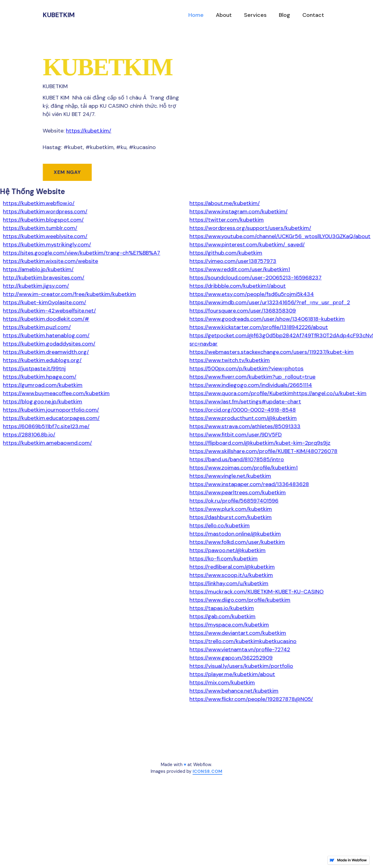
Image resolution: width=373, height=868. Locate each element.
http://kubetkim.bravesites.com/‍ (44, 278)
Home (196, 15)
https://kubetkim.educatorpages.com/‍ (51, 418)
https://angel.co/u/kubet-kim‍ (330, 393)
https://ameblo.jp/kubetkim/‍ (38, 269)
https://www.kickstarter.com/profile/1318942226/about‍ (259, 327)
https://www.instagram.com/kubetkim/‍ (239, 211)
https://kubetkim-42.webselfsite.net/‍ (50, 311)
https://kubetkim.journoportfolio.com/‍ (51, 410)
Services (255, 15)
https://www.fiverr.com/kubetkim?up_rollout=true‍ (253, 377)
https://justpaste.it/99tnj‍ (34, 369)
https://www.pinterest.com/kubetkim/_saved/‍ (247, 245)
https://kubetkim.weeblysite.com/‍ (45, 236)
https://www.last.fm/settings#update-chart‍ (245, 402)
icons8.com (208, 771)
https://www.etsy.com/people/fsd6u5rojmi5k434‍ (252, 294)
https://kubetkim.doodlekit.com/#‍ (46, 319)
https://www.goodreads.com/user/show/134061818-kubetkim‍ (267, 319)
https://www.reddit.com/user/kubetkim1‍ (240, 269)
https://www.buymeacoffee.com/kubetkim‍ (56, 393)
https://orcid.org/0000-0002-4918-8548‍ (243, 410)
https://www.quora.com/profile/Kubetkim (242, 393)
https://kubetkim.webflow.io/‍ (39, 203)
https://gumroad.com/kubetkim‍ (43, 385)
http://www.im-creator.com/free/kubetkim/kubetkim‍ (70, 294)
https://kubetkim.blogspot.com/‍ (43, 220)
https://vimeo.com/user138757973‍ (233, 261)
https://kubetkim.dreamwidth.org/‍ (46, 352)
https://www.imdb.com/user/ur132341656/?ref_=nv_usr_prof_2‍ (270, 302)
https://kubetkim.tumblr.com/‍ (40, 228)
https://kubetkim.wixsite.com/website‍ (51, 261)
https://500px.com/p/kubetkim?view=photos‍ (247, 369)
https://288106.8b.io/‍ (29, 435)
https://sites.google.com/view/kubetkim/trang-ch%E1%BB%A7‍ (82, 253)
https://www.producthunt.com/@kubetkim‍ (243, 418)
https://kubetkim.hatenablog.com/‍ (46, 335)
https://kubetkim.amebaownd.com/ (48, 443)
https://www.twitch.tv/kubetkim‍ (230, 360)
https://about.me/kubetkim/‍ (225, 203)
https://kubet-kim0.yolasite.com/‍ (45, 302)
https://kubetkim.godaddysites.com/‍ (49, 344)
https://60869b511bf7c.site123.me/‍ (46, 426)
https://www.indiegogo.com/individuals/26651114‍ (251, 385)
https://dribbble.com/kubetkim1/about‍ (238, 286)
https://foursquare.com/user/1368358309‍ (243, 311)
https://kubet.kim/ (89, 131)
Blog (284, 15)
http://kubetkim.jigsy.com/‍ (36, 286)
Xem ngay (67, 172)
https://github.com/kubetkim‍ (226, 253)
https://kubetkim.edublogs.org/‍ (42, 360)
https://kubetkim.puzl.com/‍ (37, 327)
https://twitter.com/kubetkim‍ (227, 220)
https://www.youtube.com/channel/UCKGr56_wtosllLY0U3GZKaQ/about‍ (280, 236)
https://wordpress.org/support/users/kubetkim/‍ (250, 228)
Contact (313, 15)
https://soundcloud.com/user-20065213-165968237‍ (256, 278)
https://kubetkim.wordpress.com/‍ (45, 211)
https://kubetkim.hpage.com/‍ (40, 377)
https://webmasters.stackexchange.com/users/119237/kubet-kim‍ (272, 352)
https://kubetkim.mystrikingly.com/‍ (47, 245)
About (224, 15)
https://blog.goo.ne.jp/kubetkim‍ (43, 402)
